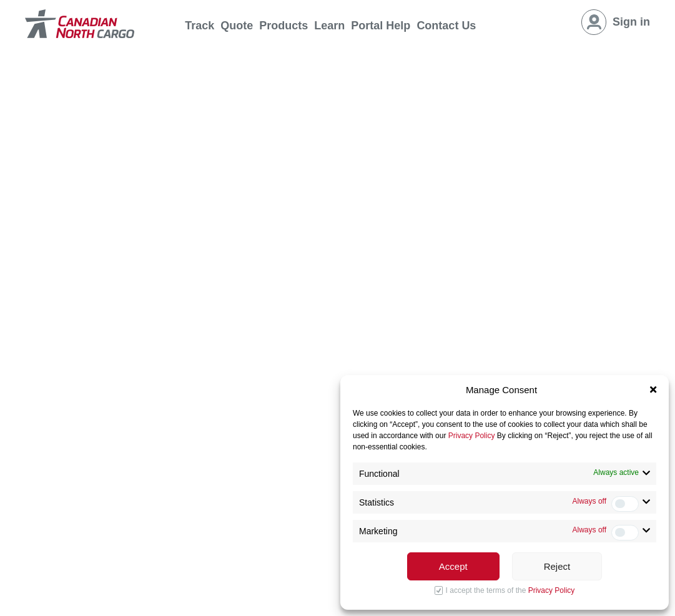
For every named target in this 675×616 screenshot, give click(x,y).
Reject (557, 566)
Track (200, 26)
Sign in (631, 22)
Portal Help (381, 26)
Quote (237, 26)
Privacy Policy (472, 436)
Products (283, 26)
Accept (453, 566)
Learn (329, 26)
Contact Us (446, 26)
